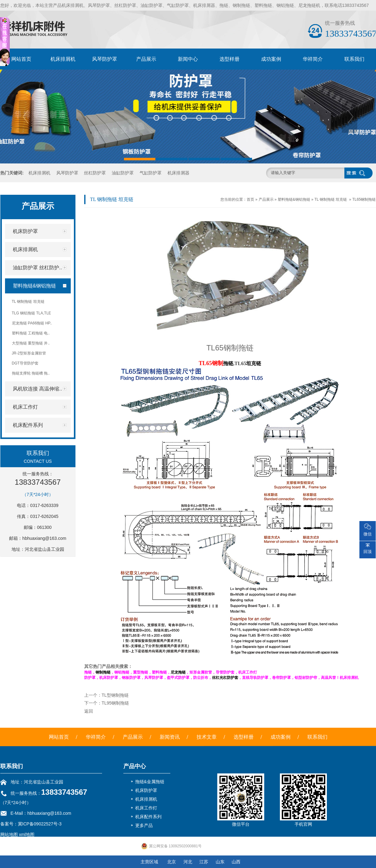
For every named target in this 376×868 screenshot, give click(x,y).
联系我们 (354, 59)
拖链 (228, 363)
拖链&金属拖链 (150, 782)
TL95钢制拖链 (116, 703)
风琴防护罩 (105, 59)
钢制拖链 (103, 672)
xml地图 (27, 834)
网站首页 (21, 59)
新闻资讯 (170, 737)
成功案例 (271, 59)
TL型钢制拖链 (115, 695)
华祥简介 (313, 59)
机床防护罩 (146, 790)
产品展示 (146, 59)
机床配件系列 (148, 817)
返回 (89, 711)
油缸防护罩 (123, 173)
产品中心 (135, 766)
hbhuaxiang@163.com (44, 538)
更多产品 (144, 825)
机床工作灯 (146, 808)
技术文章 (207, 737)
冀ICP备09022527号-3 (40, 824)
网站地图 (9, 834)
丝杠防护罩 (95, 173)
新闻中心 (188, 59)
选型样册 (229, 59)
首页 (250, 199)
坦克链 (254, 363)
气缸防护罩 (151, 173)
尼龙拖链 (178, 672)
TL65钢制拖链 (364, 199)
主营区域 (149, 862)
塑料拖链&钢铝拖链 (294, 199)
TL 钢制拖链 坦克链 (331, 199)
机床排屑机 (63, 59)
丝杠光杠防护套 (225, 678)
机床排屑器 (178, 173)
